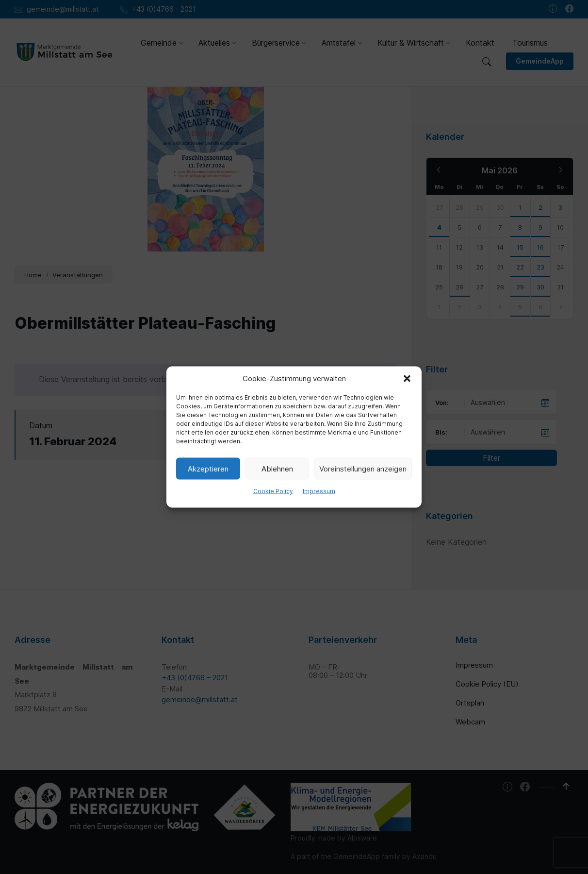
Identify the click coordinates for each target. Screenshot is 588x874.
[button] (407, 379)
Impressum (319, 491)
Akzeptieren (208, 468)
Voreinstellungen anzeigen (363, 468)
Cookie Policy (273, 491)
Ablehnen (277, 468)
